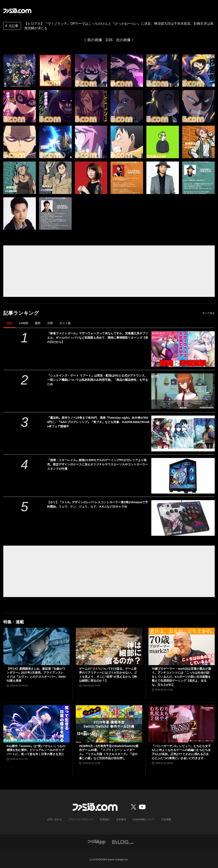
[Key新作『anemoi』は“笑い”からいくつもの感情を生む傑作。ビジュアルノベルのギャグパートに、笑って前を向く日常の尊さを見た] (36, 724)
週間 (37, 323)
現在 (9, 323)
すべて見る (209, 313)
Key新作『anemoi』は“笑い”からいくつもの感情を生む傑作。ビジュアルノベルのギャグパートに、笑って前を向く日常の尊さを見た (36, 750)
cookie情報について (144, 819)
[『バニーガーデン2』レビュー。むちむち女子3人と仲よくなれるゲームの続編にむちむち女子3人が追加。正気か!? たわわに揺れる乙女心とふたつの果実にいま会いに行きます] (182, 724)
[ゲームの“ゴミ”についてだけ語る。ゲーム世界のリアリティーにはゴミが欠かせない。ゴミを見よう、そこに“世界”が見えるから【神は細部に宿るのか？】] (109, 646)
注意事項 (121, 819)
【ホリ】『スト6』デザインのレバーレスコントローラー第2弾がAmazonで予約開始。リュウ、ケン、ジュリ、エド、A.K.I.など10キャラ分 (98, 504)
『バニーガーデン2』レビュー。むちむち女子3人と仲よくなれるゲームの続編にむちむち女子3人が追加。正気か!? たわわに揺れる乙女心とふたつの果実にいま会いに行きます (181, 752)
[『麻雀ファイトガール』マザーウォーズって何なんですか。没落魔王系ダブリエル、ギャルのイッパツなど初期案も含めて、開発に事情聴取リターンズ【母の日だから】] (183, 349)
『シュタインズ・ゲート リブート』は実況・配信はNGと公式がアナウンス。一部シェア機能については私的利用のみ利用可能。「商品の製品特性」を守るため (98, 380)
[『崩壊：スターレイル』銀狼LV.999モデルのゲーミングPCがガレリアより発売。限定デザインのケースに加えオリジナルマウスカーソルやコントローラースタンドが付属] (183, 476)
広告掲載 (166, 819)
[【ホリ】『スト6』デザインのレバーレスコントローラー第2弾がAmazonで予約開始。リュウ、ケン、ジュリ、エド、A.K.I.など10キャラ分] (183, 518)
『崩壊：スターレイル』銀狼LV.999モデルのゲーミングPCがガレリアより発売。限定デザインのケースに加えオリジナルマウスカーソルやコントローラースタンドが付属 (98, 464)
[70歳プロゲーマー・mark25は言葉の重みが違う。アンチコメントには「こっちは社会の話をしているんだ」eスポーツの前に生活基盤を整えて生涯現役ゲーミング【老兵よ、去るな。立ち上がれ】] (182, 646)
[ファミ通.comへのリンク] (17, 11)
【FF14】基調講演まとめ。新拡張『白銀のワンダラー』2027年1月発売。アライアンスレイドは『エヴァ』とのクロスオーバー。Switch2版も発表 (36, 675)
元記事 (11, 26)
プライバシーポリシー (81, 819)
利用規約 (105, 819)
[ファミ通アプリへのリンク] (97, 842)
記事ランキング (21, 313)
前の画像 (95, 40)
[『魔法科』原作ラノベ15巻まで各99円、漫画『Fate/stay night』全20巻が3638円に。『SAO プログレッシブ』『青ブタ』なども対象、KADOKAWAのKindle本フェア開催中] (183, 433)
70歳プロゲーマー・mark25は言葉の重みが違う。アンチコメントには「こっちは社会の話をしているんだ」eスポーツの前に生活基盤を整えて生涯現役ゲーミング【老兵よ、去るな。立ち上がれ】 (181, 677)
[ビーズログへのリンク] (123, 842)
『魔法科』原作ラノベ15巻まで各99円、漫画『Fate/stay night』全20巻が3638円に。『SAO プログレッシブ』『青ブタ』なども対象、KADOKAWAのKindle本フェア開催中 (98, 422)
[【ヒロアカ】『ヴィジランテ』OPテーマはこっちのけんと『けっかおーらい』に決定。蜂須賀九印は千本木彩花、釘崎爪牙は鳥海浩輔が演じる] (20, 71)
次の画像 (123, 40)
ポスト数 (65, 323)
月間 (50, 323)
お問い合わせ (54, 819)
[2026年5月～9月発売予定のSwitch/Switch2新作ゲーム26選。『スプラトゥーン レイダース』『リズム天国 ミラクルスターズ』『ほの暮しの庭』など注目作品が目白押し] (109, 724)
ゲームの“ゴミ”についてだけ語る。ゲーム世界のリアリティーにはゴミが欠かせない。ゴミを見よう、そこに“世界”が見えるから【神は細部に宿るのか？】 (108, 675)
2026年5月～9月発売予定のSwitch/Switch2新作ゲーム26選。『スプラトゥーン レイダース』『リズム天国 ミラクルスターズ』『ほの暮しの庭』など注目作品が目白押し (109, 752)
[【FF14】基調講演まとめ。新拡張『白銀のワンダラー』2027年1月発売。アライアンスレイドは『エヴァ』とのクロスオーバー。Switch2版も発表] (36, 646)
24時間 (23, 323)
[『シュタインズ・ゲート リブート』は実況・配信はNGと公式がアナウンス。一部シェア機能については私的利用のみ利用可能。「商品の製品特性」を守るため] (183, 391)
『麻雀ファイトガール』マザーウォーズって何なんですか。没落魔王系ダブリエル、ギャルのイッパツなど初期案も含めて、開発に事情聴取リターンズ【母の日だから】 (98, 338)
